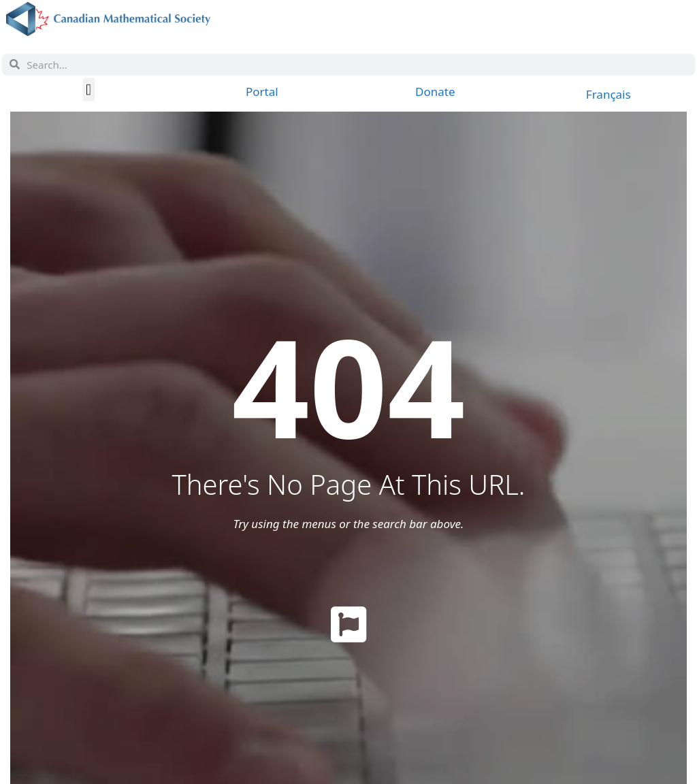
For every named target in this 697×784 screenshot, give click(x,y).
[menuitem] (609, 94)
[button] (88, 89)
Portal (262, 92)
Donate (435, 92)
